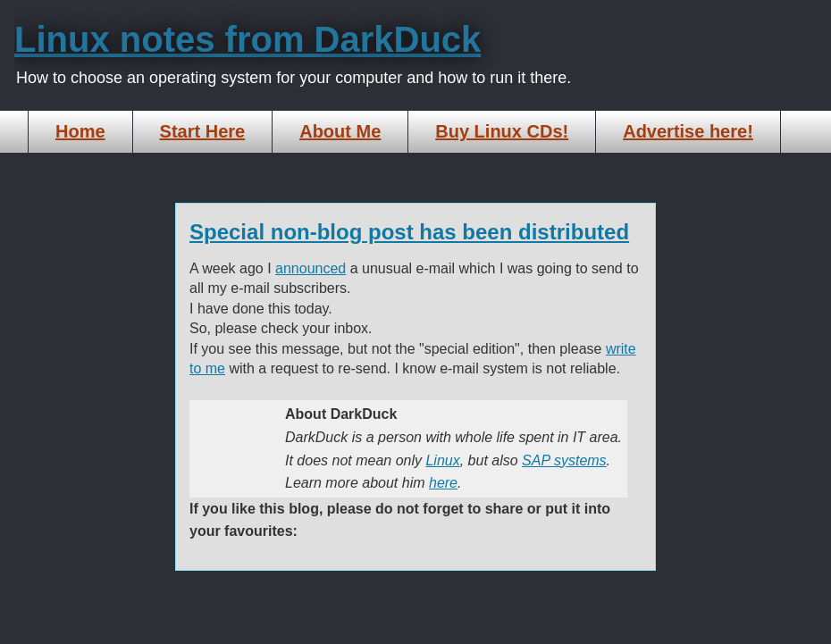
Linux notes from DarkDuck (248, 39)
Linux (442, 460)
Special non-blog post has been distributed (409, 232)
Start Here (203, 131)
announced (311, 268)
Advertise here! (688, 131)
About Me (340, 131)
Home (80, 131)
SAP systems (564, 460)
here (443, 483)
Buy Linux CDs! (502, 131)
